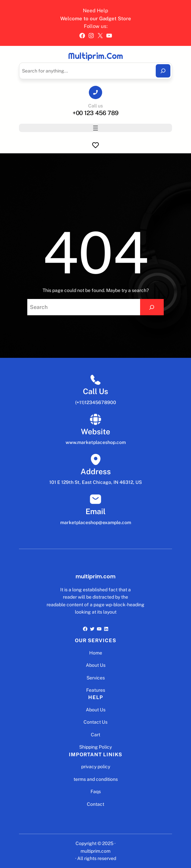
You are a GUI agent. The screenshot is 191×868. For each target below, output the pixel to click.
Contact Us (95, 722)
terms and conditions (96, 779)
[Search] (163, 71)
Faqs (96, 792)
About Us (96, 665)
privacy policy (96, 767)
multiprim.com (96, 56)
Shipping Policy (95, 747)
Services (96, 678)
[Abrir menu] (95, 128)
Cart (95, 735)
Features (96, 690)
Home (96, 653)
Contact (95, 804)
